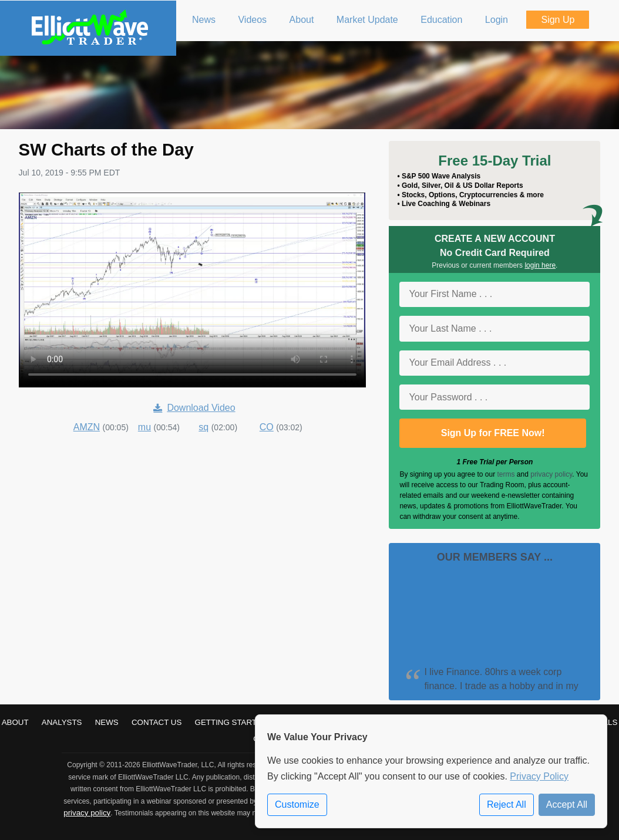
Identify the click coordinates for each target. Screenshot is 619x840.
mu (144, 427)
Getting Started (231, 722)
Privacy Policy (539, 776)
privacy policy (551, 474)
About (15, 722)
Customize (297, 804)
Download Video (194, 408)
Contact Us (157, 722)
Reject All (507, 804)
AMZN (87, 427)
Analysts (62, 722)
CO (267, 427)
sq (203, 427)
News (107, 722)
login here (540, 265)
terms (506, 474)
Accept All (567, 804)
